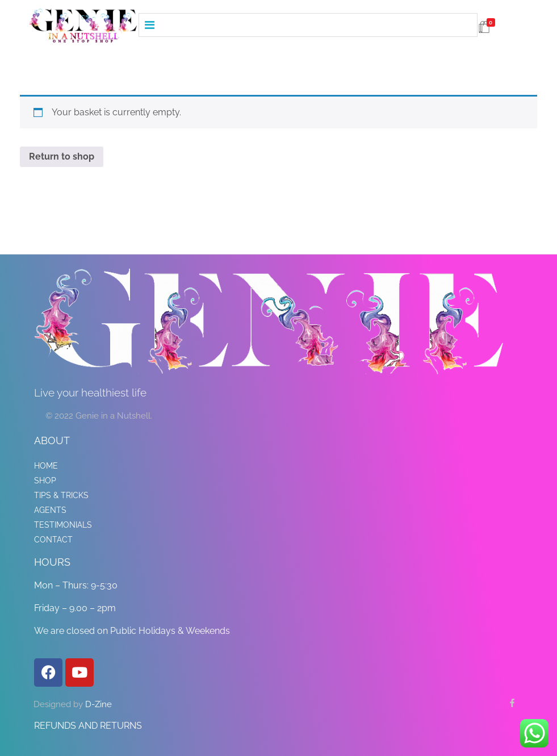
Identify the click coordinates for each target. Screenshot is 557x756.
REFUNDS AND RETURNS (88, 726)
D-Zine (99, 704)
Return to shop (62, 156)
